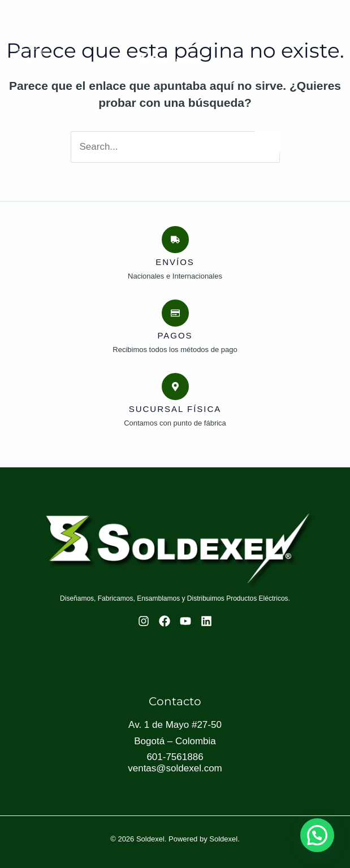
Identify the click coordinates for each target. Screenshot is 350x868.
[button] (317, 835)
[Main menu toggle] (29, 61)
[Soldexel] (170, 61)
